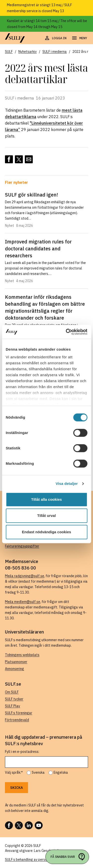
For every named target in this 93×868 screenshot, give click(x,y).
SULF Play (13, 706)
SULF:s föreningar (19, 713)
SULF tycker (14, 699)
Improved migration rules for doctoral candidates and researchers (38, 249)
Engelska (61, 772)
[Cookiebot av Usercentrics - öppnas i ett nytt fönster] (66, 332)
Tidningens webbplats (22, 655)
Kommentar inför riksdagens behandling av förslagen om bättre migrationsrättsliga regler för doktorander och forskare (45, 307)
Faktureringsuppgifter (22, 546)
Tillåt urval (46, 516)
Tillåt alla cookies (47, 499)
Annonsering (15, 669)
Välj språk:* (14, 772)
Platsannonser (16, 662)
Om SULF (12, 692)
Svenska (38, 772)
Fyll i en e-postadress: (22, 752)
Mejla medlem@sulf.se (23, 602)
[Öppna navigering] (79, 38)
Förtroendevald (17, 720)
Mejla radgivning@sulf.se (25, 576)
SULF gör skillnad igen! (31, 195)
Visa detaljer (67, 484)
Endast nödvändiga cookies (46, 532)
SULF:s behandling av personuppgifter (34, 860)
